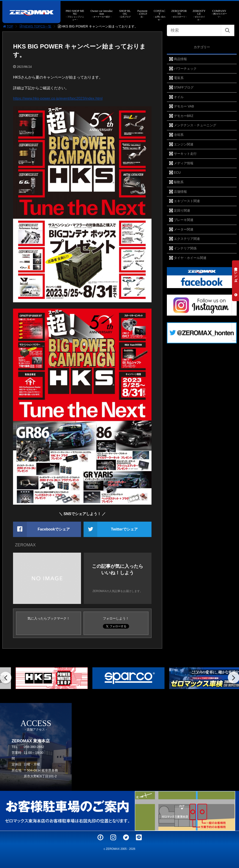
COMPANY (219, 14)
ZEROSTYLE (199, 15)
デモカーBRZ (184, 116)
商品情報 (180, 59)
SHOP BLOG (125, 15)
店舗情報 (180, 192)
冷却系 (179, 135)
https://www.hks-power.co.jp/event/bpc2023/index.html (58, 98)
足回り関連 (182, 210)
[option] (43, 678)
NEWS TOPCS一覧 (35, 26)
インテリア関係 (185, 248)
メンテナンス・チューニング (195, 125)
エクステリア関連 (187, 239)
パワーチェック (185, 69)
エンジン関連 (184, 144)
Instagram (113, 837)
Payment (142, 14)
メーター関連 (184, 229)
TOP (8, 26)
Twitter (126, 837)
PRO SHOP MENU (75, 15)
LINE (139, 837)
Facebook (100, 837)
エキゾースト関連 (187, 201)
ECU (177, 172)
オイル (179, 97)
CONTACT (160, 15)
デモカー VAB (184, 106)
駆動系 (179, 182)
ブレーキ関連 (184, 220)
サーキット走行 (185, 154)
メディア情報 (184, 163)
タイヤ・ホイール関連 (190, 258)
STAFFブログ (184, 87)
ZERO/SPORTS (179, 14)
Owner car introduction (102, 14)
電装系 (179, 78)
